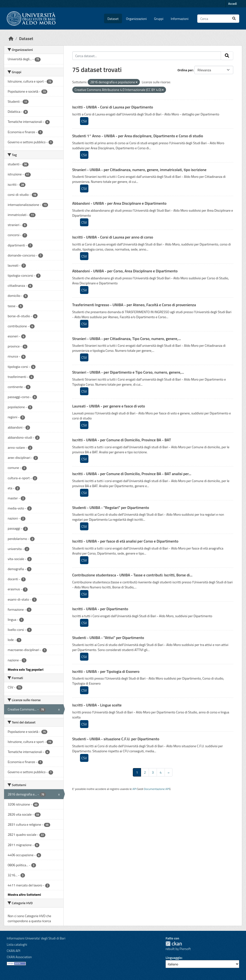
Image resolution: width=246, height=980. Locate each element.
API (135, 789)
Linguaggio (173, 958)
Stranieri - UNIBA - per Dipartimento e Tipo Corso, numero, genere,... (128, 372)
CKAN (174, 944)
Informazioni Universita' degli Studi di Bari (36, 938)
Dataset (113, 19)
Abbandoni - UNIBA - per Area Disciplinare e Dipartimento (119, 203)
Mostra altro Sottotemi (24, 894)
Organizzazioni (136, 19)
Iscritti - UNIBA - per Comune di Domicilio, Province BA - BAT (122, 440)
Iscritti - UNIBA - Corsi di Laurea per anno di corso (113, 237)
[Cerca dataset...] (218, 19)
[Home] (11, 39)
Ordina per (185, 70)
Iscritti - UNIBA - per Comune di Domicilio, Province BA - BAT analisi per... (132, 474)
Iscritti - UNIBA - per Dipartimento (100, 609)
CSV (84, 121)
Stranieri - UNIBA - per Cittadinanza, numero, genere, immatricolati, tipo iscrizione (139, 170)
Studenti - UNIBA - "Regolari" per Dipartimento (111, 508)
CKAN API (14, 951)
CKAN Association (19, 957)
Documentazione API (157, 789)
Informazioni (180, 19)
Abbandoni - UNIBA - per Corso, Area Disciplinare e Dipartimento (125, 271)
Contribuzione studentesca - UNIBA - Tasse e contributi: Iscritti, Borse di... (132, 575)
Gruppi (159, 19)
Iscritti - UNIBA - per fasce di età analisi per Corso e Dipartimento (125, 541)
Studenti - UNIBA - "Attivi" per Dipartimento (108, 638)
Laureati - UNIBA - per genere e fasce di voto (109, 406)
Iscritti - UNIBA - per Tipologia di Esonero (106, 671)
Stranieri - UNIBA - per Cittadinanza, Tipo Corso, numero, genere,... (127, 339)
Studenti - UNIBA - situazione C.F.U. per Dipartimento (116, 739)
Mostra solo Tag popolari (26, 669)
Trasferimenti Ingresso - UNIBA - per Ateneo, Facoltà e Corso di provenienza (134, 305)
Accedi (233, 4)
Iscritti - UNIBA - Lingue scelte (97, 705)
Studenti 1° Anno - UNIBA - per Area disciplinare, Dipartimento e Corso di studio (138, 136)
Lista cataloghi (17, 944)
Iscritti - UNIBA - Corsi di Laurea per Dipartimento (113, 107)
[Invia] (234, 19)
